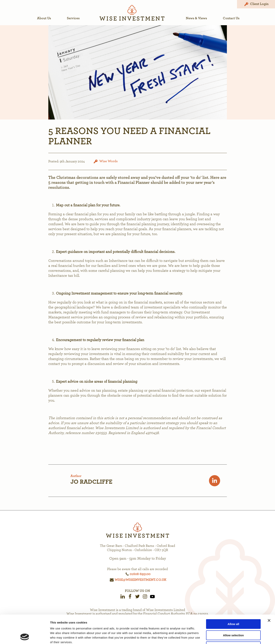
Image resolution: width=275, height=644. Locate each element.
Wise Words (108, 161)
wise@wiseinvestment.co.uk (140, 580)
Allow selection (233, 609)
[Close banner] (269, 594)
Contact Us (231, 18)
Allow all (233, 597)
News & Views (196, 18)
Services (73, 18)
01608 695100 (140, 574)
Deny (233, 620)
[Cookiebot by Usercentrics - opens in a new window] (25, 637)
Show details (200, 636)
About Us (44, 18)
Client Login (256, 4)
